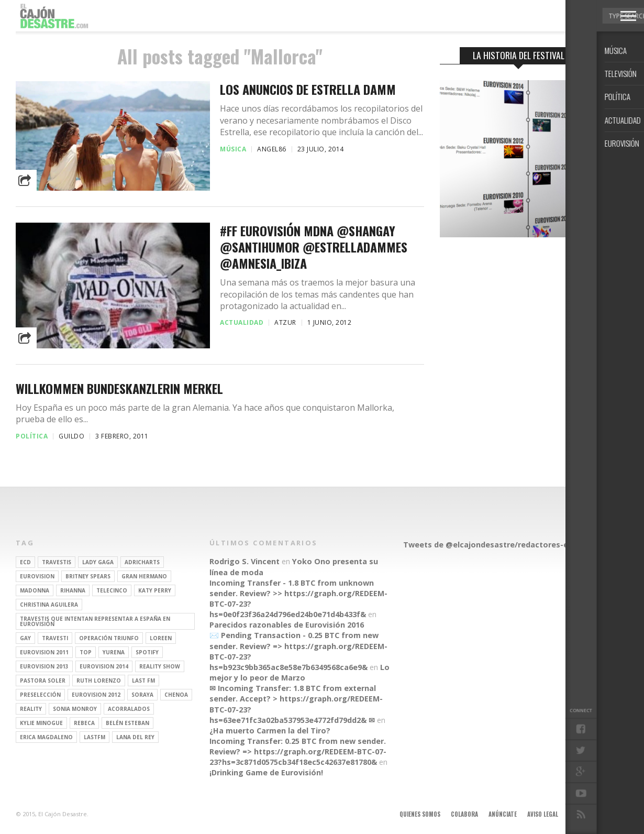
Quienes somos (420, 814)
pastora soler (43, 681)
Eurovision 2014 (104, 666)
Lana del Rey (135, 737)
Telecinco (112, 590)
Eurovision (37, 576)
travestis (57, 562)
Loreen (161, 638)
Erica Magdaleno (46, 737)
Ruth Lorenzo (99, 681)
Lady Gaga (98, 562)
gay (25, 638)
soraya (142, 695)
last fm (143, 681)
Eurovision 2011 (44, 652)
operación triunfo (109, 638)
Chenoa (176, 695)
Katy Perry (155, 590)
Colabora (464, 814)
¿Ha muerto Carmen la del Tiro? (270, 731)
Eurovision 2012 (96, 695)
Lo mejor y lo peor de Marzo (299, 672)
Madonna (35, 590)
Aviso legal (543, 814)
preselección (40, 695)
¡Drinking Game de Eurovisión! (266, 772)
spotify (147, 652)
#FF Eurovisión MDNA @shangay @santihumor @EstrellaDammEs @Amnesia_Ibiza (314, 247)
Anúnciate (503, 814)
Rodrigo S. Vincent (245, 561)
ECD (25, 562)
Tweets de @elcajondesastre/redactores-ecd (490, 545)
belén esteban (127, 723)
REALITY (31, 709)
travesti (55, 638)
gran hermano (144, 576)
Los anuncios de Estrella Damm (308, 89)
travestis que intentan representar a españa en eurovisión (95, 621)
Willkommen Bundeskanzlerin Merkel (119, 388)
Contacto (583, 814)
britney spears (88, 576)
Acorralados (129, 709)
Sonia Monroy (75, 709)
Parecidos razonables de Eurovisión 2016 (287, 625)
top (86, 652)
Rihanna (73, 590)
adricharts (142, 562)
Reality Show (160, 666)
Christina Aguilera (49, 605)
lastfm (95, 737)
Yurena (114, 652)
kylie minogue (41, 723)
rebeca (84, 723)
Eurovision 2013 (44, 666)
